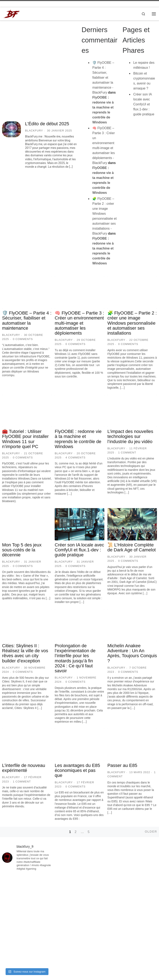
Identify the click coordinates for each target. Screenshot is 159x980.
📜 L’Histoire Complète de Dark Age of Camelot (132, 548)
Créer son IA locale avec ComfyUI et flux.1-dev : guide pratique (144, 104)
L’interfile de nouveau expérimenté (24, 768)
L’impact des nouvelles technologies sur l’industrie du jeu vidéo (130, 437)
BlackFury (34, 131)
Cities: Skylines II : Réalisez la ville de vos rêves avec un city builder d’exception (25, 653)
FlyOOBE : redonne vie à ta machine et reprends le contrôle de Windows (78, 439)
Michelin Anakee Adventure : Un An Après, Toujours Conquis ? (132, 653)
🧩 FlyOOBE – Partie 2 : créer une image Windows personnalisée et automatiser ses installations (132, 323)
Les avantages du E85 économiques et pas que (77, 771)
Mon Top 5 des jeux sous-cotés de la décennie (22, 550)
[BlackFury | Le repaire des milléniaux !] (12, 14)
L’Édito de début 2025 (47, 124)
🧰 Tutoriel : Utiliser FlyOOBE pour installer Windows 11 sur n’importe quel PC (25, 439)
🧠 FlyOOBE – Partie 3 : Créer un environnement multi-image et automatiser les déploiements (79, 323)
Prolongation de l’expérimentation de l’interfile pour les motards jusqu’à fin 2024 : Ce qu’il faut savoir (75, 658)
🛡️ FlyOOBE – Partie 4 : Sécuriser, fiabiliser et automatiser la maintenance (27, 321)
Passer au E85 (122, 766)
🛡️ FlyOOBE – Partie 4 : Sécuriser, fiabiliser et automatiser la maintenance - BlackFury (103, 78)
